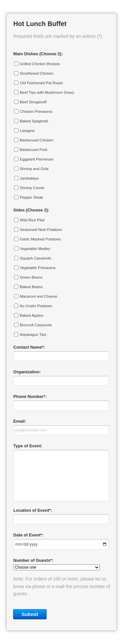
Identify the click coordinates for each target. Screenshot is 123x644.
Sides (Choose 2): (31, 210)
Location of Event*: (33, 510)
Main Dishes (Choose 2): (38, 54)
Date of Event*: (29, 535)
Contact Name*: (29, 347)
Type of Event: (28, 446)
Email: (20, 421)
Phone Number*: (30, 396)
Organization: (27, 372)
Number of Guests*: (33, 560)
